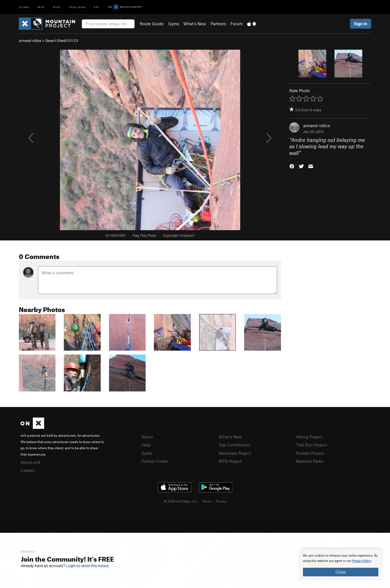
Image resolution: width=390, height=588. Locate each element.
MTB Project (230, 461)
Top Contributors (235, 445)
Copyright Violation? (179, 235)
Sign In (361, 24)
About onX (31, 462)
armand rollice (30, 41)
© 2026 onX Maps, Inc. (181, 501)
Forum (237, 24)
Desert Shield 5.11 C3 (62, 41)
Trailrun (77, 7)
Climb (24, 7)
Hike (57, 7)
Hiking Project (309, 437)
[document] (341, 565)
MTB (41, 7)
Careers (28, 470)
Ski (97, 7)
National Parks (310, 461)
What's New (195, 24)
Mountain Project (235, 453)
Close (341, 572)
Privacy (221, 501)
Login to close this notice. (88, 566)
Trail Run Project (311, 445)
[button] (292, 166)
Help (146, 445)
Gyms (174, 24)
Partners (218, 24)
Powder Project (310, 453)
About (147, 437)
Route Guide (152, 24)
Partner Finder (155, 461)
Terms (207, 501)
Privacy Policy (362, 561)
